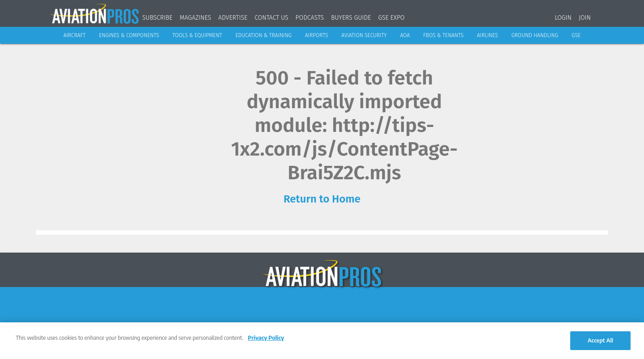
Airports (316, 35)
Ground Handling (535, 35)
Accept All (600, 340)
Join (585, 18)
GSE (576, 35)
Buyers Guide (351, 18)
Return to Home (322, 199)
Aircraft (74, 35)
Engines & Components (129, 35)
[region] (322, 341)
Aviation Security (364, 35)
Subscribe (157, 18)
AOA (405, 35)
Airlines (488, 35)
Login (563, 18)
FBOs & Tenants (443, 35)
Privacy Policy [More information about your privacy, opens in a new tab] (266, 338)
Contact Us (271, 18)
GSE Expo (392, 18)
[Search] (604, 16)
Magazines (195, 18)
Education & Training (263, 35)
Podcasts (310, 18)
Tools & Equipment (197, 35)
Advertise (233, 18)
